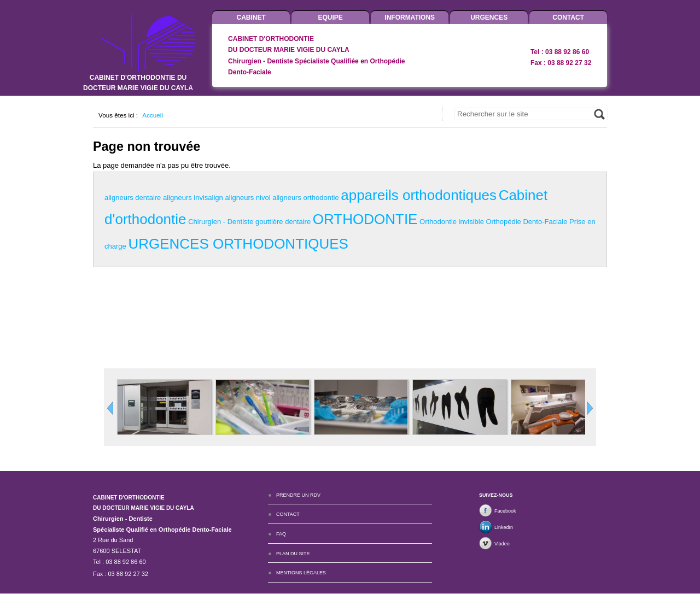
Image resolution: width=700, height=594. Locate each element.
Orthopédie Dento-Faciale (527, 222)
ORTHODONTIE (365, 219)
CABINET (251, 17)
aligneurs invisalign (193, 198)
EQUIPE (331, 17)
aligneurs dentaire (133, 198)
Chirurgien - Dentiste (221, 222)
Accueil (153, 115)
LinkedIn (504, 527)
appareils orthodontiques (419, 195)
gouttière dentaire (283, 222)
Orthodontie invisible (452, 222)
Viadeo (502, 544)
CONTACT (568, 17)
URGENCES (489, 17)
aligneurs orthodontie (305, 198)
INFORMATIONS (410, 17)
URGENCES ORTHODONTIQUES (238, 244)
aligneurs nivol (247, 198)
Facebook (505, 511)
